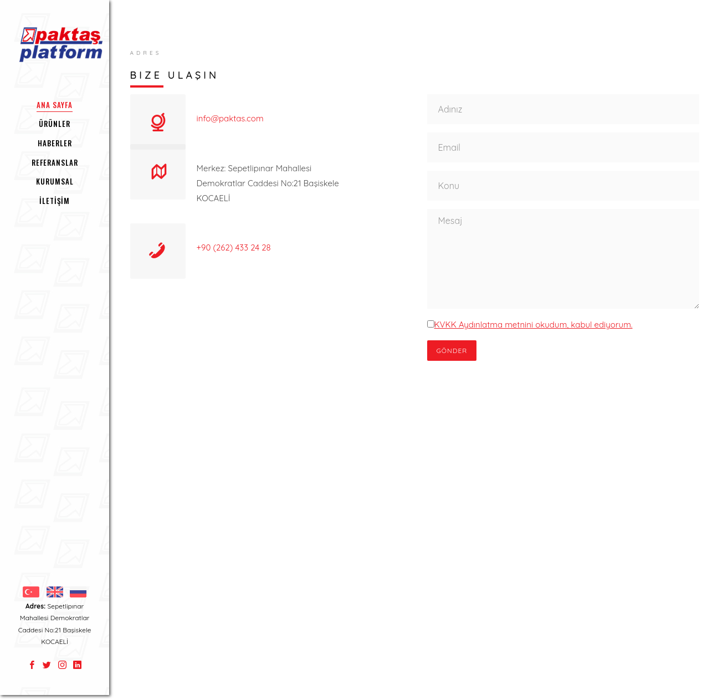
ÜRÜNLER (55, 124)
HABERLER (55, 143)
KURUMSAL (55, 181)
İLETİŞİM (55, 201)
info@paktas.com (230, 118)
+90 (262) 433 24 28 (234, 247)
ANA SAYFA (55, 105)
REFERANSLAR (55, 162)
